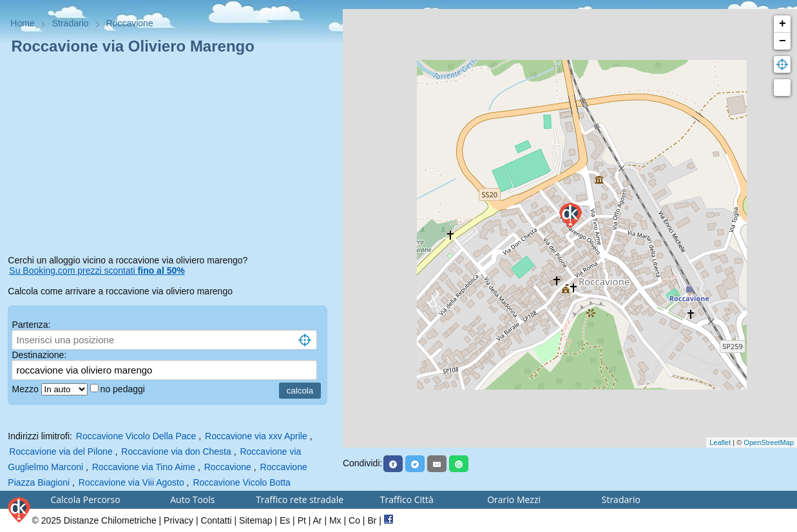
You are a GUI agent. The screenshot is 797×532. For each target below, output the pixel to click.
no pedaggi (124, 389)
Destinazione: (39, 355)
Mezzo (26, 389)
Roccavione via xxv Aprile (256, 436)
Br (372, 520)
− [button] (783, 41)
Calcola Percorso (86, 499)
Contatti (216, 520)
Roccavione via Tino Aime (144, 467)
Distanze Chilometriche (110, 520)
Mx (335, 520)
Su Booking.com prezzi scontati (97, 271)
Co (354, 520)
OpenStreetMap (769, 442)
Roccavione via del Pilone (61, 451)
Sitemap (255, 520)
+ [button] (783, 24)
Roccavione (228, 467)
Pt (302, 520)
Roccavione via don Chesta (176, 451)
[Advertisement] (171, 157)
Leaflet (720, 442)
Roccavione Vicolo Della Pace (136, 436)
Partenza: (31, 325)
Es (285, 520)
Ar (318, 520)
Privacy (178, 520)
